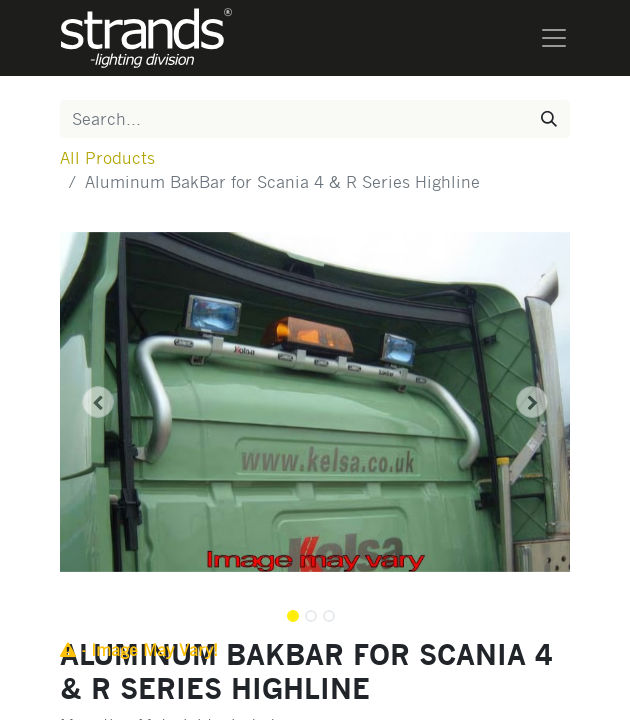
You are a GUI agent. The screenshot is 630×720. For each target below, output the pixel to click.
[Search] (549, 119)
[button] (98, 402)
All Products (107, 157)
